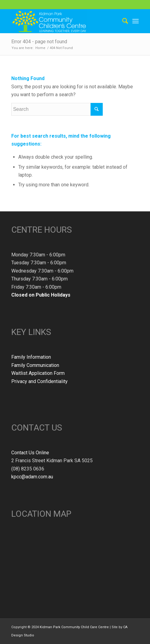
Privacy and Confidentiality (39, 381)
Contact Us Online (30, 453)
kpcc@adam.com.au (32, 477)
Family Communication (35, 365)
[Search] (122, 21)
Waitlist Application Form (38, 373)
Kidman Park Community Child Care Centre (74, 627)
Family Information (31, 357)
